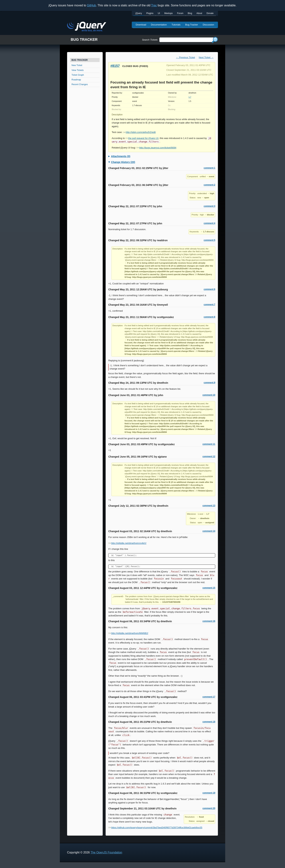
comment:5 (209, 240)
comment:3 (209, 206)
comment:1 (209, 168)
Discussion (208, 25)
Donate (210, 13)
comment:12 (209, 456)
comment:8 (209, 317)
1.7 (190, 97)
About (199, 13)
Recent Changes (80, 84)
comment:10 (209, 395)
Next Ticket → (206, 57)
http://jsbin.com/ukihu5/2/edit (139, 132)
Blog (190, 13)
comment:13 (209, 506)
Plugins (150, 13)
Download (141, 25)
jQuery (139, 13)
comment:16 (209, 621)
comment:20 (209, 808)
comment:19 (209, 793)
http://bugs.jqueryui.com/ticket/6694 (156, 148)
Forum (180, 13)
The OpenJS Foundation (106, 852)
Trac (154, 5)
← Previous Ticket (185, 57)
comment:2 (209, 185)
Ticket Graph (78, 75)
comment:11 (209, 444)
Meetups (168, 13)
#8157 (115, 66)
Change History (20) (123, 162)
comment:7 (209, 305)
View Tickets (78, 70)
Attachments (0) (121, 156)
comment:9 (209, 383)
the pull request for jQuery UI (142, 138)
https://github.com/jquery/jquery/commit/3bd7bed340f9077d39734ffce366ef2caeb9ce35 (155, 828)
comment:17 (209, 697)
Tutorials (176, 25)
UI (159, 13)
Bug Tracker (192, 25)
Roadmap (76, 80)
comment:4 (209, 223)
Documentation (159, 25)
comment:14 (209, 531)
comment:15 (209, 588)
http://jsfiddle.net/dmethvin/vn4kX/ (127, 543)
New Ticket (77, 65)
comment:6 (209, 289)
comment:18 (209, 722)
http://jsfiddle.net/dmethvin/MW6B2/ (128, 633)
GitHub (91, 5)
